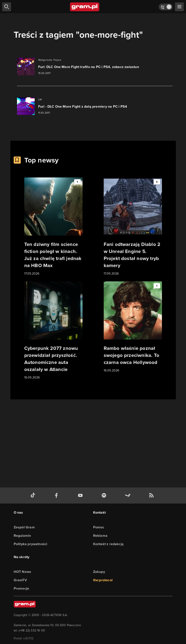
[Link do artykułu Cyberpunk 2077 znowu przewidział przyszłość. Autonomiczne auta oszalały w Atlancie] (53, 331)
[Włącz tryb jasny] (166, 7)
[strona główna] (85, 7)
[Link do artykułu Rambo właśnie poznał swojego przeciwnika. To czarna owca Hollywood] (133, 327)
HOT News (23, 572)
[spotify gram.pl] (105, 495)
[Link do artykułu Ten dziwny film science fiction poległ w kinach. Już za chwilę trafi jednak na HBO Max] (53, 227)
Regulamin (22, 536)
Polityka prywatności (31, 544)
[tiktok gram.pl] (34, 495)
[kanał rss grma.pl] (152, 495)
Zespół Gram (24, 527)
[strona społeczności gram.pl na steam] (129, 495)
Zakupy (99, 572)
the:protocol (103, 580)
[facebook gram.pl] (57, 495)
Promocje (22, 588)
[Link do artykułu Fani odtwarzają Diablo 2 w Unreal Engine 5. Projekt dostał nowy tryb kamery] (133, 227)
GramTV (20, 580)
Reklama (100, 536)
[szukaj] (7, 7)
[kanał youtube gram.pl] (81, 495)
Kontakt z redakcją (108, 544)
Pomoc (99, 527)
